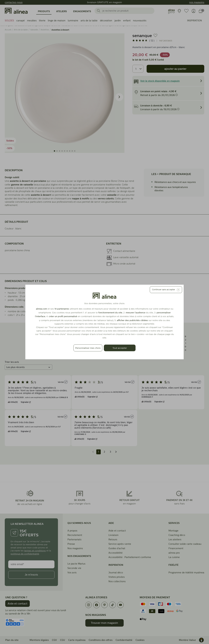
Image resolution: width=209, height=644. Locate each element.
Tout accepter (120, 348)
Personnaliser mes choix (88, 348)
